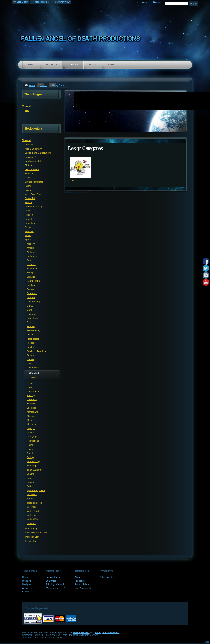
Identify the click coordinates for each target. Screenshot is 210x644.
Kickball (31, 404)
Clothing (29, 165)
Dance (30, 306)
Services (29, 231)
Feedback (79, 581)
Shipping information (56, 584)
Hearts (28, 186)
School (28, 219)
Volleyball (32, 507)
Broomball (32, 293)
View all (27, 106)
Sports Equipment (36, 490)
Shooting (31, 466)
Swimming (32, 494)
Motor (30, 420)
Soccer (30, 482)
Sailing (30, 457)
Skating (31, 474)
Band (30, 260)
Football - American (37, 351)
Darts (30, 310)
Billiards (31, 277)
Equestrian (32, 318)
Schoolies (30, 223)
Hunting (31, 395)
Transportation (32, 537)
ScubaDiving (33, 461)
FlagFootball (33, 339)
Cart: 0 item (22, 2)
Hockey (31, 387)
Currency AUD (62, 2)
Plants (28, 211)
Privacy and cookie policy (107, 632)
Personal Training (34, 207)
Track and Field (35, 503)
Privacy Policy (82, 584)
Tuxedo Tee (31, 541)
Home (31, 65)
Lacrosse (32, 408)
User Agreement (83, 588)
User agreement (81, 632)
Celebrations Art (33, 161)
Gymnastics (33, 368)
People (28, 202)
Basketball (32, 269)
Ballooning (32, 256)
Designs (73, 65)
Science (29, 227)
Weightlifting (33, 519)
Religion (29, 215)
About (92, 65)
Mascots (31, 416)
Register (157, 2)
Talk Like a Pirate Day (36, 533)
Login (145, 2)
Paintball (31, 433)
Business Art (31, 157)
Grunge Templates (34, 182)
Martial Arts (33, 412)
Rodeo (30, 445)
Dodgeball (32, 314)
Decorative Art (32, 169)
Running (31, 453)
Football (31, 347)
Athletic (31, 248)
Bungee (31, 297)
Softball (31, 486)
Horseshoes (33, 391)
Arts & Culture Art (34, 149)
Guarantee (51, 581)
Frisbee (31, 355)
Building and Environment (38, 153)
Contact (112, 65)
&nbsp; (80, 168)
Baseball (31, 264)
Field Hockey (34, 330)
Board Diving (33, 281)
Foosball (31, 343)
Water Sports (34, 511)
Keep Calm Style (33, 194)
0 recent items (41, 2)
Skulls (28, 235)
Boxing (30, 289)
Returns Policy (53, 577)
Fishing (31, 335)
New (27, 110)
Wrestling (32, 523)
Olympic (31, 428)
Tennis (30, 499)
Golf (29, 364)
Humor (73, 180)
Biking (30, 273)
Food (27, 178)
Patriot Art (30, 198)
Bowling (31, 285)
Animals (29, 145)
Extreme (31, 322)
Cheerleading (34, 302)
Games (31, 359)
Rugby (30, 449)
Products (51, 65)
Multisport (32, 424)
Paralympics (33, 437)
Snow (30, 478)
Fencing (31, 326)
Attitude (31, 252)
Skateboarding (34, 470)
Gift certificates (107, 577)
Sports (43, 85)
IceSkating (32, 399)
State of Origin (32, 529)
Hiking (30, 383)
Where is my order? (55, 588)
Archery (31, 244)
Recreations (33, 441)
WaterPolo (32, 515)
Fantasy (29, 173)
